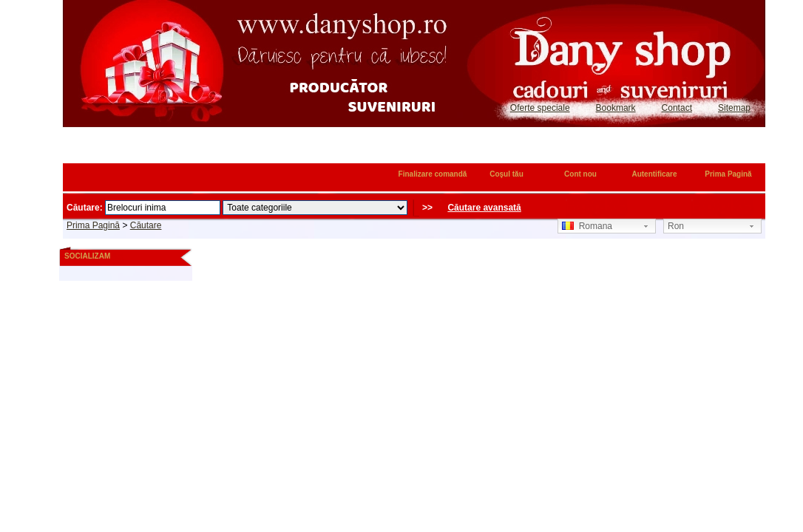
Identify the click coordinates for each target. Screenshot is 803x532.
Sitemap (734, 108)
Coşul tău (506, 174)
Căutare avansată (484, 208)
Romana (587, 226)
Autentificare (654, 174)
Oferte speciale (540, 108)
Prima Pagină (728, 174)
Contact (677, 108)
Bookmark (616, 108)
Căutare (146, 225)
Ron (676, 226)
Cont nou (580, 174)
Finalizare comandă (433, 174)
